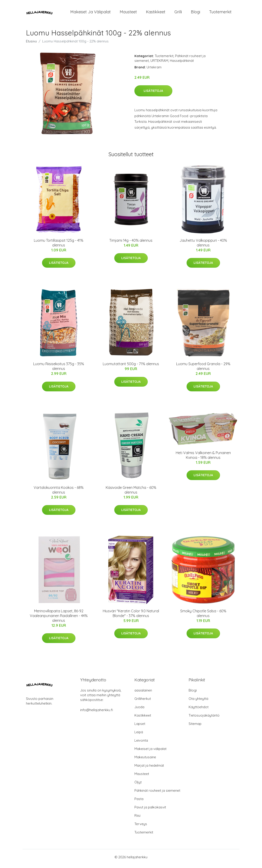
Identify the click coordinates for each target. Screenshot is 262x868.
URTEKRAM (159, 64)
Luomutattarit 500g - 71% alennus (131, 367)
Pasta (139, 802)
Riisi (137, 819)
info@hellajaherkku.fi (97, 713)
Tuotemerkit (220, 13)
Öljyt (138, 785)
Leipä (139, 735)
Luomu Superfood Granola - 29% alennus (203, 369)
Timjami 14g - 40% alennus (131, 244)
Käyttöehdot (199, 710)
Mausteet (128, 13)
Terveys (141, 827)
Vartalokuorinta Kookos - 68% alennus (59, 493)
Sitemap (195, 727)
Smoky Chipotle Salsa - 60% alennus (203, 616)
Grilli (178, 13)
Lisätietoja (153, 94)
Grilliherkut (143, 702)
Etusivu (31, 44)
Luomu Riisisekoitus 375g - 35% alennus (59, 369)
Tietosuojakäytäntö (204, 718)
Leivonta (141, 744)
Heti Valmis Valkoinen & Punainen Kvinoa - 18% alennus (203, 458)
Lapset (140, 727)
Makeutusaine (145, 760)
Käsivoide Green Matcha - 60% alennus (131, 493)
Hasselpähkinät (182, 64)
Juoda (139, 710)
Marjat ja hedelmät (149, 769)
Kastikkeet (156, 13)
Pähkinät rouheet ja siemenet (157, 794)
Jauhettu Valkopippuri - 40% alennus (203, 246)
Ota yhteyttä (198, 702)
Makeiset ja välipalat (90, 13)
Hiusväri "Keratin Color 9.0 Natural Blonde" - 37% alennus (131, 616)
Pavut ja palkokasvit (150, 810)
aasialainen (143, 693)
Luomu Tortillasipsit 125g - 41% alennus (59, 246)
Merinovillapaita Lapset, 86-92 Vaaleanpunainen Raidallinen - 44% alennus (59, 619)
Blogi (195, 13)
